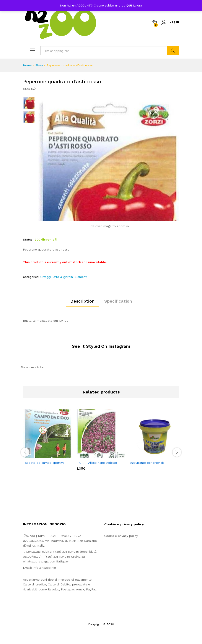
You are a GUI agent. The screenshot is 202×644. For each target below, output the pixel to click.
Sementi (81, 277)
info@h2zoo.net (45, 568)
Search (173, 51)
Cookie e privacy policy (121, 536)
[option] (48, 441)
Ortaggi (46, 277)
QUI (129, 5)
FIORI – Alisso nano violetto (97, 463)
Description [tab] (82, 301)
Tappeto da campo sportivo (44, 463)
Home (27, 65)
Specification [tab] (118, 301)
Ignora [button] (137, 5)
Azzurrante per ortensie (147, 463)
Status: (28, 239)
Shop (39, 65)
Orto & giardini (63, 277)
